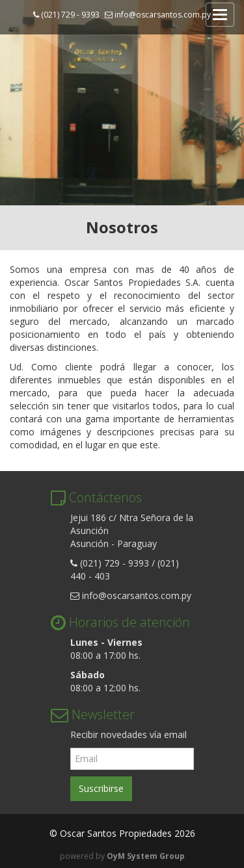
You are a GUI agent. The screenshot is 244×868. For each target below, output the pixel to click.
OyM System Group (146, 856)
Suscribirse (101, 788)
